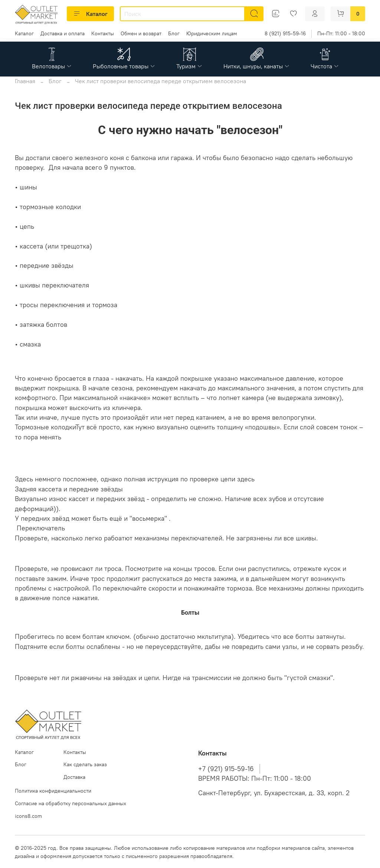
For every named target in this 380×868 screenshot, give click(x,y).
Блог (174, 33)
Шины (190, 361)
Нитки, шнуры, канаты (257, 66)
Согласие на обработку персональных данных (71, 803)
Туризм (189, 66)
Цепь (190, 463)
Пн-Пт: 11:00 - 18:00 (341, 33)
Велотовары (52, 66)
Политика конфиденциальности (53, 791)
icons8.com (28, 816)
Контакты (103, 33)
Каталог (90, 14)
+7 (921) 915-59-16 (226, 769)
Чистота (325, 66)
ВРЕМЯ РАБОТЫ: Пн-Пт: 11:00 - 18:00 (255, 778)
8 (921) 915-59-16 (285, 33)
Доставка (74, 777)
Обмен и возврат (141, 33)
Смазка (190, 662)
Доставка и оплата (63, 33)
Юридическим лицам (212, 33)
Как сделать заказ (85, 764)
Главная (25, 81)
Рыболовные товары (124, 66)
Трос (190, 553)
